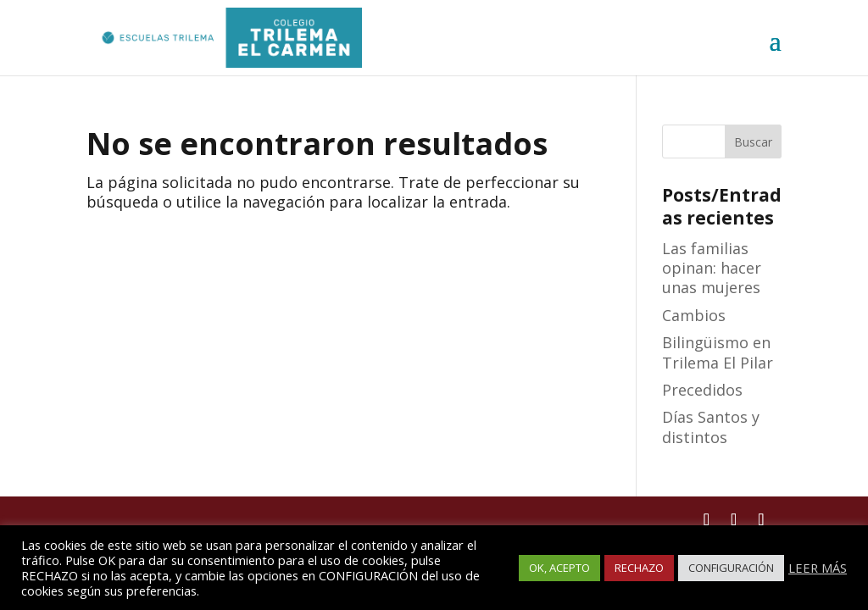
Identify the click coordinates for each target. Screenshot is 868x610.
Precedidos (702, 390)
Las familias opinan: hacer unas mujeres (712, 268)
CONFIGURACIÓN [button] (731, 568)
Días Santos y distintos (711, 427)
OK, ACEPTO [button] (559, 568)
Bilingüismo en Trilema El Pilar (718, 352)
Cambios (694, 315)
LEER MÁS (818, 568)
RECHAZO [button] (639, 568)
